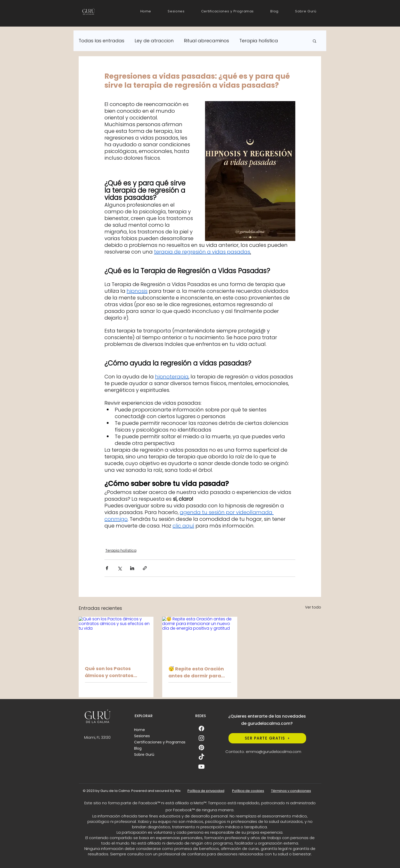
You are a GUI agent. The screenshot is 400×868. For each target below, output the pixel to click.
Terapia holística (259, 41)
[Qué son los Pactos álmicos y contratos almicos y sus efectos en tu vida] (116, 638)
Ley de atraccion (154, 41)
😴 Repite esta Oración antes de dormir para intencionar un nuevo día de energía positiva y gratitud (199, 672)
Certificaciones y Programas (160, 742)
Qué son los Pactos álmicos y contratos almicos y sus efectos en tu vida (115, 672)
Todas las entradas (101, 41)
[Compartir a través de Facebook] (107, 568)
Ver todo (313, 607)
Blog (138, 748)
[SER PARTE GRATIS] (267, 738)
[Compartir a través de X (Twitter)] (120, 568)
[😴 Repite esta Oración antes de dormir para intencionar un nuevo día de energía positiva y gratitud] (200, 638)
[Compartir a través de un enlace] (145, 568)
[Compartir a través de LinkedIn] (132, 568)
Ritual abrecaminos (206, 41)
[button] (228, 11)
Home (140, 730)
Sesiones (142, 736)
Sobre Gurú (144, 755)
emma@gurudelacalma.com (274, 752)
